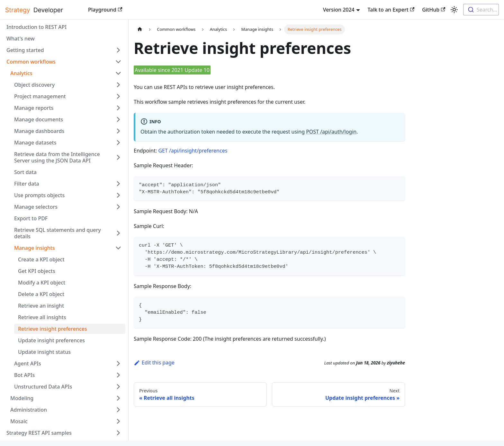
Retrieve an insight (41, 306)
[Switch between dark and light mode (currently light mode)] (454, 10)
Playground (105, 10)
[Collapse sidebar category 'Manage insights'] (118, 248)
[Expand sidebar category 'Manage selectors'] (118, 207)
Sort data (25, 172)
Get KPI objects (37, 271)
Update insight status (44, 352)
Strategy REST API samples (39, 433)
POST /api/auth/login (331, 132)
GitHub (434, 10)
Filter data (27, 184)
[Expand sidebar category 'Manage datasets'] (118, 143)
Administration (29, 410)
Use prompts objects (39, 195)
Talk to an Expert (391, 10)
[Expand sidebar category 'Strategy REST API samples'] (118, 433)
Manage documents (39, 119)
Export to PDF (31, 218)
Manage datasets (35, 143)
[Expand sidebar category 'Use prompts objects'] (118, 195)
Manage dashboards (39, 131)
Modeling (22, 398)
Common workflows (31, 62)
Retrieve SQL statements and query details (58, 233)
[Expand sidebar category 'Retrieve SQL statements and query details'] (118, 233)
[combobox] (481, 10)
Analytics (21, 73)
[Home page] (140, 29)
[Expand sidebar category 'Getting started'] (118, 50)
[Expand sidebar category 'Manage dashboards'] (118, 131)
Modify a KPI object (42, 283)
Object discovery (34, 85)
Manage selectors (36, 207)
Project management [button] (40, 96)
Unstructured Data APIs (43, 387)
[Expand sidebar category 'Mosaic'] (118, 421)
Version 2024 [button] (339, 10)
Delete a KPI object (41, 294)
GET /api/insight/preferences (193, 151)
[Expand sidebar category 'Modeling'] (118, 398)
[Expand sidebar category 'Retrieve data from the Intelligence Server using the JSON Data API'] (118, 157)
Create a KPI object (41, 259)
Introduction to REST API (36, 27)
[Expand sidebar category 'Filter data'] (118, 184)
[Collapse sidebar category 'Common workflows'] (118, 62)
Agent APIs (28, 363)
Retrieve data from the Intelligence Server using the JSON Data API (57, 157)
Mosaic (19, 421)
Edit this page (154, 363)
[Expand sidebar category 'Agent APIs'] (118, 363)
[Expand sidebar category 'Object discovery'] (118, 85)
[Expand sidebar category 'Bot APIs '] (118, 375)
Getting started (25, 50)
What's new (21, 39)
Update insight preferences (51, 340)
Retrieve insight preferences (53, 329)
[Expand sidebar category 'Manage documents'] (118, 119)
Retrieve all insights (42, 317)
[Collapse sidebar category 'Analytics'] (118, 73)
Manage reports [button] (34, 108)
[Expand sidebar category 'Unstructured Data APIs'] (118, 387)
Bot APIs (24, 375)
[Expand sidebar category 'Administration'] (118, 410)
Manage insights (35, 248)
